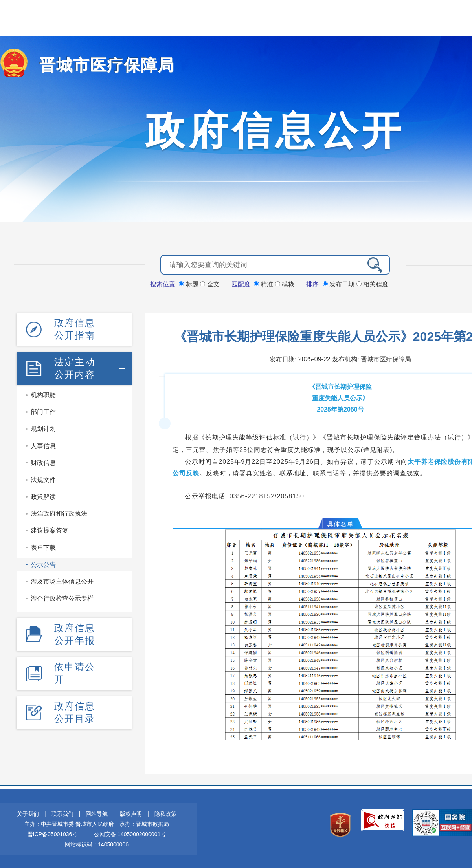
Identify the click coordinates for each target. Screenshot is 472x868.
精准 (264, 283)
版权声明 (131, 813)
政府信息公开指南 (75, 328)
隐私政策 (165, 813)
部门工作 (43, 409)
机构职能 (43, 392)
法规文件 (43, 477)
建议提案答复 (50, 528)
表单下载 (43, 545)
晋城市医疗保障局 (99, 65)
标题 (189, 283)
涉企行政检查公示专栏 (62, 596)
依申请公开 (75, 669)
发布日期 (340, 283)
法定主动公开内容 (75, 366)
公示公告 (43, 562)
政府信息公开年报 (75, 631)
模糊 (285, 283)
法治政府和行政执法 (59, 511)
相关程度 (372, 283)
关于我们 (28, 813)
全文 (210, 283)
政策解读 (43, 494)
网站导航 (97, 813)
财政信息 (43, 460)
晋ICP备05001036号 (53, 833)
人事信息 (43, 443)
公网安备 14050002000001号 (130, 833)
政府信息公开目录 (75, 707)
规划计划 (43, 426)
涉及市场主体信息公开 (62, 579)
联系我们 (62, 813)
